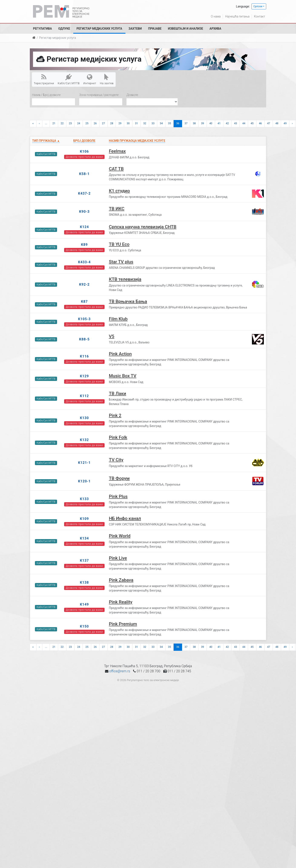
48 (277, 123)
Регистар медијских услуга (99, 29)
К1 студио (119, 191)
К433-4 (84, 262)
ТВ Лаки (117, 393)
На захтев (107, 79)
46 (260, 123)
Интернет (90, 79)
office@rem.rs (120, 671)
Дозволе (132, 95)
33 (153, 123)
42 (227, 123)
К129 (84, 376)
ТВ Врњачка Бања (128, 301)
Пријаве (155, 29)
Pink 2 (115, 415)
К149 (84, 604)
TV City (116, 460)
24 (79, 123)
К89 (84, 245)
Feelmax (117, 151)
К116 (84, 356)
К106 (84, 151)
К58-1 (84, 174)
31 (137, 123)
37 (186, 123)
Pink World (120, 536)
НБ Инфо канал (125, 518)
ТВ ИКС (117, 209)
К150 (84, 626)
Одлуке (64, 29)
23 (70, 123)
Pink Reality (121, 602)
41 (219, 123)
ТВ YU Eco (119, 244)
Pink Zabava (121, 580)
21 (54, 123)
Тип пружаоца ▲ (46, 141)
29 (120, 123)
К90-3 (84, 212)
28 (112, 123)
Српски (258, 6)
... (46, 123)
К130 (84, 418)
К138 (84, 582)
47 (269, 123)
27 (103, 123)
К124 (84, 227)
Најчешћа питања (237, 16)
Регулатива (42, 29)
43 (236, 123)
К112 (84, 396)
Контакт (260, 16)
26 (95, 123)
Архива (215, 29)
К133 (84, 499)
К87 (84, 302)
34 (161, 123)
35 (170, 123)
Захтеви (135, 29)
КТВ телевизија (125, 279)
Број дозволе (84, 141)
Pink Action (120, 354)
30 (128, 123)
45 (252, 123)
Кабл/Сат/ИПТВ (69, 79)
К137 (84, 561)
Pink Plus (118, 496)
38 (194, 123)
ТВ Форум (119, 478)
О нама (216, 16)
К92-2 (84, 284)
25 (87, 123)
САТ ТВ (116, 169)
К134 (84, 538)
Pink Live (118, 558)
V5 (112, 336)
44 (244, 123)
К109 (84, 519)
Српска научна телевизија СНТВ (143, 227)
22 (62, 123)
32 (145, 123)
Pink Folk (118, 437)
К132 (84, 440)
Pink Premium (123, 624)
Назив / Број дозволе (46, 95)
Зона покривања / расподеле (99, 95)
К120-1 (84, 481)
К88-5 (84, 339)
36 (178, 123)
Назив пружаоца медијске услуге (137, 141)
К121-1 (84, 463)
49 (285, 123)
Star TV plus (121, 262)
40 (211, 123)
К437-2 (84, 193)
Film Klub (118, 319)
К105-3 (84, 319)
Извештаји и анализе (185, 29)
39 (203, 123)
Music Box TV (123, 376)
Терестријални (44, 79)
